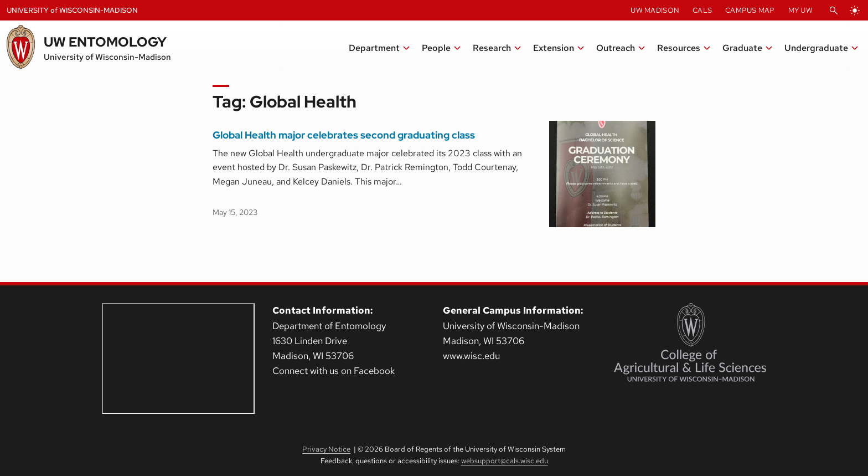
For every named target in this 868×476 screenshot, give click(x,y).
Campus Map (750, 10)
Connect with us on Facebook (334, 371)
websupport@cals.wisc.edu (505, 461)
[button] (380, 48)
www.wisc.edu (471, 356)
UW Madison (655, 10)
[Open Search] (834, 11)
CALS (702, 10)
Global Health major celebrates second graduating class (344, 135)
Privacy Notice (326, 449)
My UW (800, 10)
